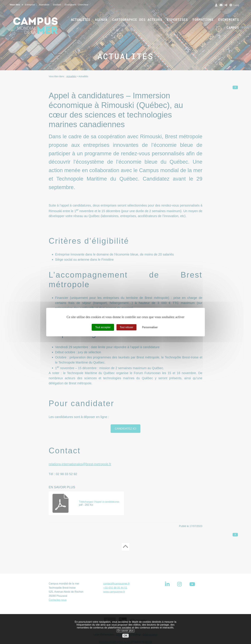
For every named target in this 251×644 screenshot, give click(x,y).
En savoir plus (126, 634)
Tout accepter (103, 327)
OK (125, 639)
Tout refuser (126, 327)
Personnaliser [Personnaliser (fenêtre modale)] (150, 327)
